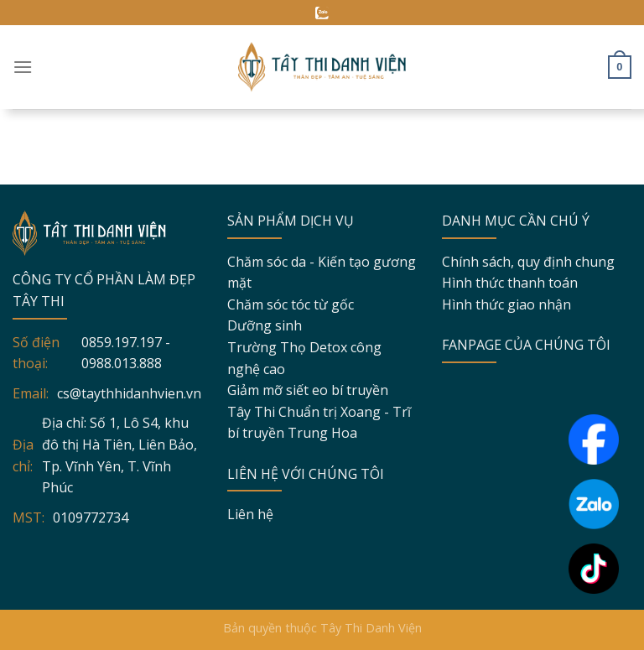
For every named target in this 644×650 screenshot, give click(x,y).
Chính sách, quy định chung (528, 262)
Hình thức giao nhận (506, 304)
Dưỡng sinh (265, 325)
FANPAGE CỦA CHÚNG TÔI (526, 345)
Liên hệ (250, 514)
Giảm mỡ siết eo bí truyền (308, 390)
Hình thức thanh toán (510, 283)
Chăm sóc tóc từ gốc (291, 304)
